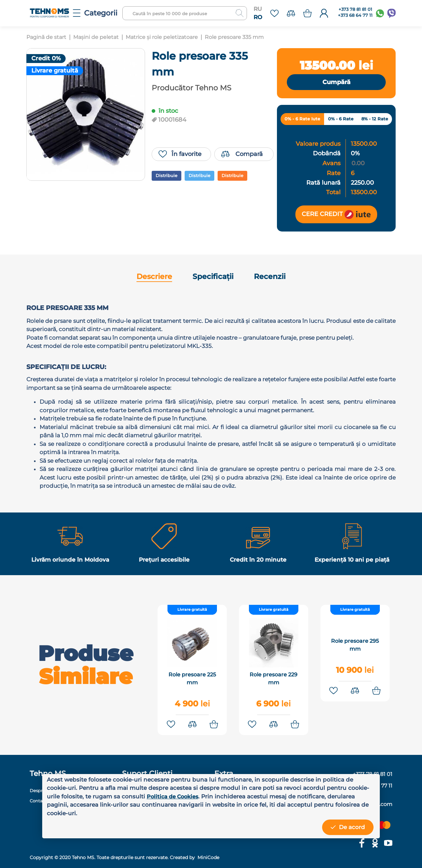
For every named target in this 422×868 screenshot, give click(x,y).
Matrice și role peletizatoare (170, 37)
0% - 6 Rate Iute (302, 119)
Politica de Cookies (174, 796)
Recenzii (270, 277)
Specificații (213, 277)
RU (258, 9)
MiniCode (208, 854)
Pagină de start (48, 37)
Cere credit (336, 215)
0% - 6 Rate (341, 119)
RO (258, 17)
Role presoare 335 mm (247, 37)
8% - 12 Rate (375, 119)
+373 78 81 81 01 (355, 9)
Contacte (40, 797)
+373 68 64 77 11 (355, 15)
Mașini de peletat (100, 37)
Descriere (154, 277)
